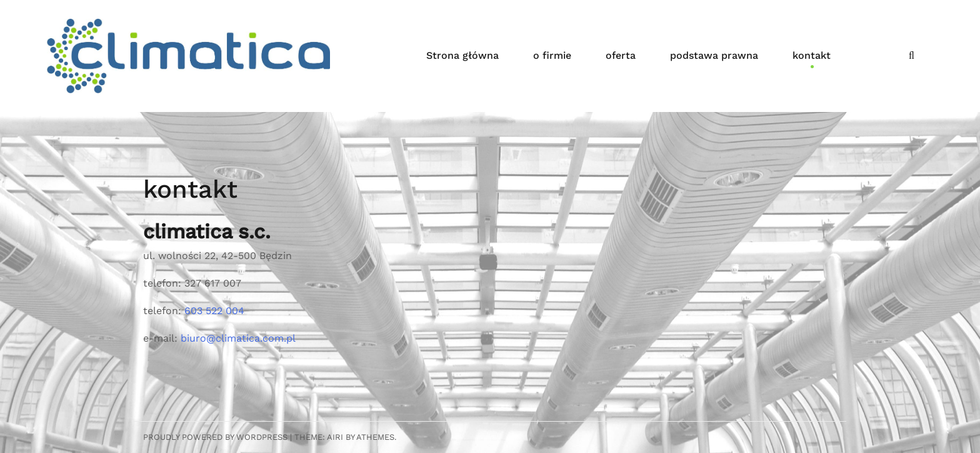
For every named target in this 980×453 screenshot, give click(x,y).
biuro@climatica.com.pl (238, 338)
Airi (335, 437)
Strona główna (462, 55)
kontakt (812, 55)
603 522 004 (214, 311)
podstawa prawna (714, 55)
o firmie (552, 55)
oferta (621, 55)
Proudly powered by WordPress (215, 437)
